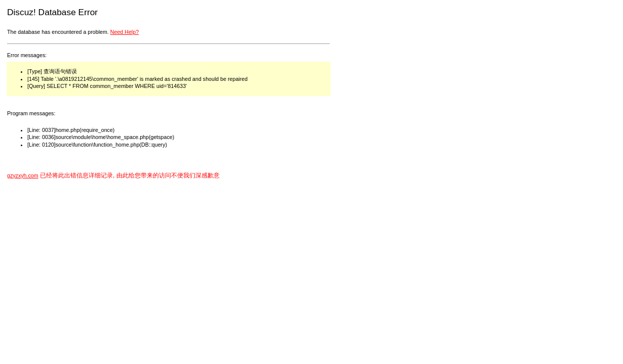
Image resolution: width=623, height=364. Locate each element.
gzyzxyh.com (23, 175)
